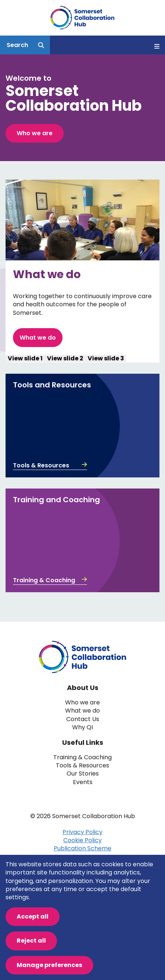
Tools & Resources (50, 466)
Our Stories (83, 774)
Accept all (33, 916)
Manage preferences (49, 965)
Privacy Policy (82, 832)
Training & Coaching (50, 580)
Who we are (35, 133)
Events (83, 782)
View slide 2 (65, 359)
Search (17, 45)
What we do (38, 338)
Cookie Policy (82, 840)
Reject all (31, 941)
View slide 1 (25, 359)
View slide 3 (106, 359)
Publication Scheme (82, 848)
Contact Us (83, 719)
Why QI (82, 727)
